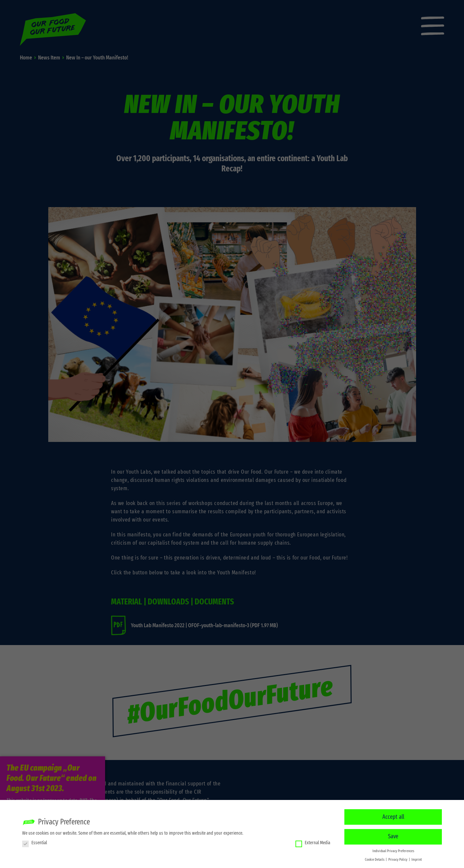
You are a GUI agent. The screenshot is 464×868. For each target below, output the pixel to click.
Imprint (417, 859)
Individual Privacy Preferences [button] (393, 850)
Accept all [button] (393, 816)
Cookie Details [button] (375, 859)
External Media (313, 842)
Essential (35, 842)
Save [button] (393, 836)
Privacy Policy (398, 859)
